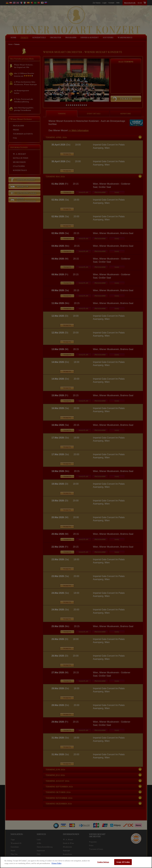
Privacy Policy (56, 863)
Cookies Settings (103, 862)
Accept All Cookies (123, 862)
